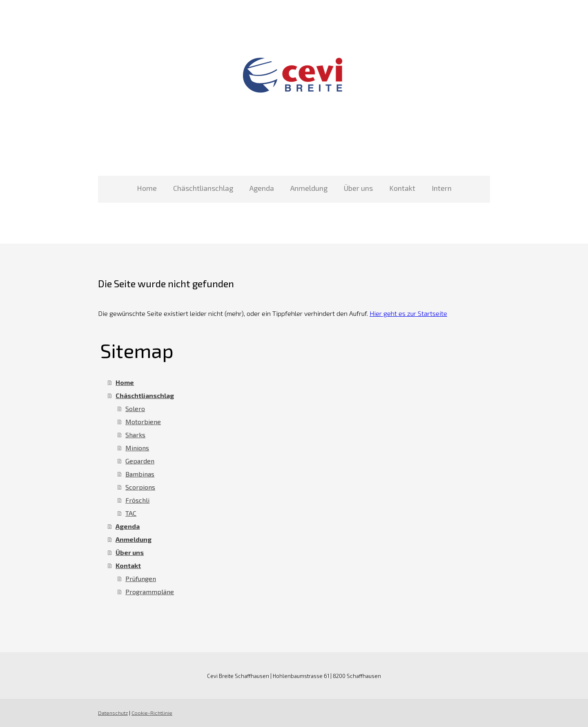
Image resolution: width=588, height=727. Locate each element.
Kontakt (402, 188)
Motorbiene (143, 422)
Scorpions (140, 487)
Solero (135, 408)
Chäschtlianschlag (203, 188)
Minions (137, 448)
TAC (131, 513)
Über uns (358, 188)
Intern (442, 188)
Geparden (140, 461)
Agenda (262, 188)
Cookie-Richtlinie (152, 713)
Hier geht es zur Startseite (408, 313)
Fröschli (137, 500)
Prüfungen (141, 578)
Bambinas (140, 474)
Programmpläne (150, 592)
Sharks (135, 435)
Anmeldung (309, 188)
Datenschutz (113, 713)
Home (147, 188)
